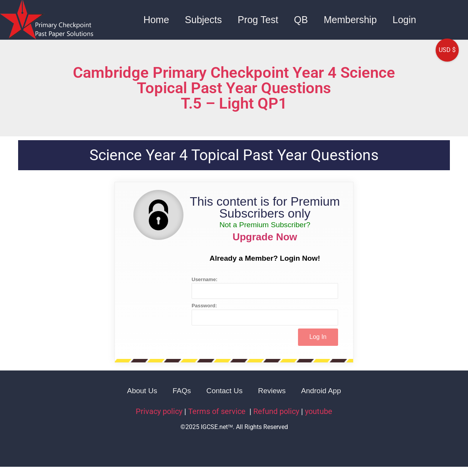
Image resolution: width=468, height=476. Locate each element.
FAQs (182, 391)
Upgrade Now (265, 237)
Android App (321, 391)
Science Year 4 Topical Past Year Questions (234, 155)
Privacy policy (159, 411)
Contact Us (224, 391)
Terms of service (218, 411)
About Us (142, 391)
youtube (319, 411)
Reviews (272, 391)
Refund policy (276, 411)
